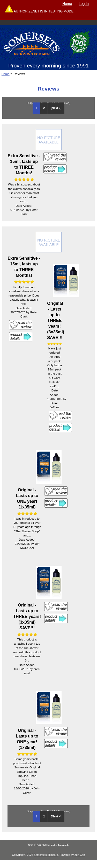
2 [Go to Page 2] (44, 108)
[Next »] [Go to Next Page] (56, 108)
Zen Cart (80, 855)
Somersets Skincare (46, 855)
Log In (84, 4)
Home (67, 4)
